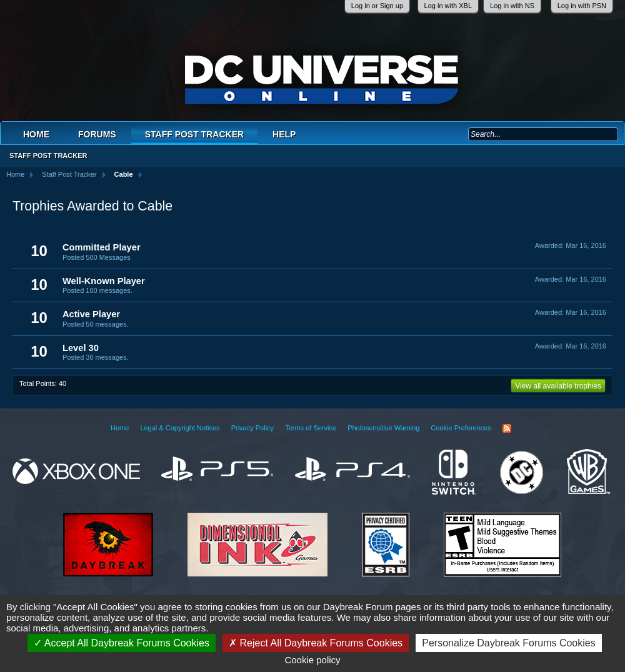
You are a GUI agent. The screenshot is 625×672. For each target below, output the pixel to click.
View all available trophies (558, 386)
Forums (97, 134)
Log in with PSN (582, 6)
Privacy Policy (252, 428)
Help (284, 134)
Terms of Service (311, 428)
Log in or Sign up (377, 6)
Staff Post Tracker (194, 134)
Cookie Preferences (461, 428)
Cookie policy (312, 660)
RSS (507, 428)
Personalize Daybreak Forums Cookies (508, 643)
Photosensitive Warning (383, 428)
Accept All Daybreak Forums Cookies (122, 643)
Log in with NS (512, 6)
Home (36, 134)
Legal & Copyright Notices (180, 428)
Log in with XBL (448, 6)
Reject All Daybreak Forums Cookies (316, 643)
